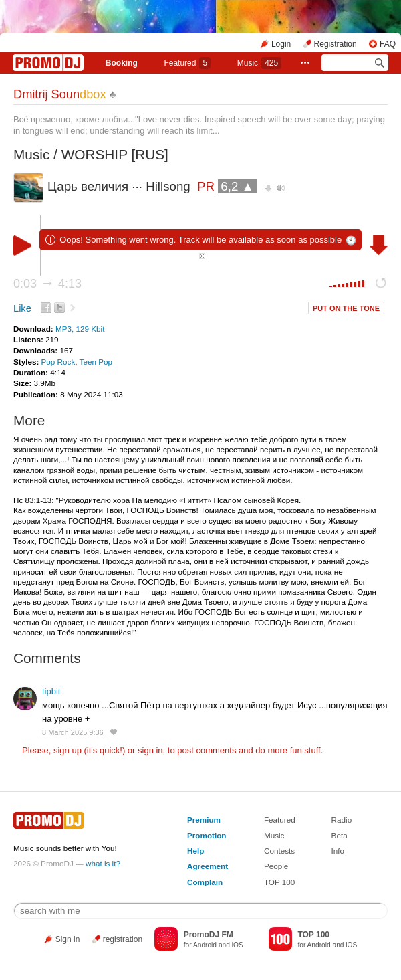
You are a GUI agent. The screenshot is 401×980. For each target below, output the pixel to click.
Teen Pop (96, 362)
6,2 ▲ (237, 186)
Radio (342, 820)
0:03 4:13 (47, 284)
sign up (68, 750)
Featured (187, 63)
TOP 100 (279, 882)
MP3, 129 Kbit (80, 329)
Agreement (208, 866)
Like (22, 308)
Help (195, 851)
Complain (205, 882)
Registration (336, 44)
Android (205, 945)
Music (259, 63)
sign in (150, 750)
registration (123, 939)
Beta (340, 835)
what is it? (103, 863)
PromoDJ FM (209, 935)
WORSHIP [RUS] (115, 154)
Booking (122, 63)
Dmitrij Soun (60, 94)
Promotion (207, 835)
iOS (238, 945)
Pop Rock (58, 362)
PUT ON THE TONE (346, 308)
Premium (204, 820)
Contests (279, 851)
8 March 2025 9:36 (73, 732)
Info (338, 851)
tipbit (51, 691)
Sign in (68, 939)
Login (281, 44)
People (276, 866)
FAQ (388, 44)
